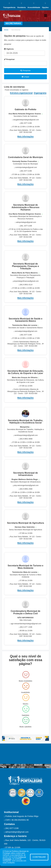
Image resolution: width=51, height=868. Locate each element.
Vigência (9, 49)
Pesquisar (9, 59)
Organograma (40, 93)
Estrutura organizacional (21, 93)
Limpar (26, 77)
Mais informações (26, 136)
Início (6, 30)
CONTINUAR (39, 857)
